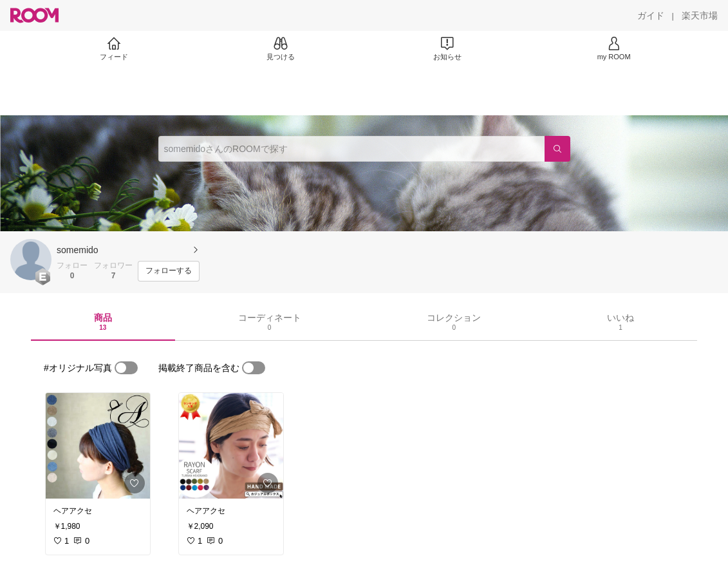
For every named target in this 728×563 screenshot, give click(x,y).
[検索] (557, 149)
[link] (98, 446)
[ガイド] (651, 15)
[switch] (126, 368)
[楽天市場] (700, 15)
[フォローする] (169, 271)
